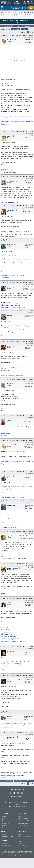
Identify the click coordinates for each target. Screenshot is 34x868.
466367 (31, 647)
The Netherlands (28, 43)
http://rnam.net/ (5, 125)
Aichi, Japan (27, 683)
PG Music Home (5, 13)
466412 (31, 675)
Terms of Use (5, 855)
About (4, 816)
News (4, 834)
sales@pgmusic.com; (16, 853)
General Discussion (8, 15)
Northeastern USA (29, 479)
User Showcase (20, 15)
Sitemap (5, 828)
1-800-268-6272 (16, 9)
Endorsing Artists (23, 823)
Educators (5, 825)
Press (4, 821)
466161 (31, 379)
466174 (31, 416)
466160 (31, 342)
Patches (21, 834)
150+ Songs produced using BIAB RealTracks (13, 276)
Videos (21, 841)
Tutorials (21, 844)
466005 (31, 177)
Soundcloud (4, 435)
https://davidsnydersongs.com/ (9, 633)
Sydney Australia (29, 654)
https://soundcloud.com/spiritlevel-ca (10, 306)
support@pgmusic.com (26, 853)
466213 (31, 441)
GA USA (27, 740)
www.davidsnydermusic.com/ (8, 636)
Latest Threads (14, 20)
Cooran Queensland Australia (26, 538)
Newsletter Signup (8, 837)
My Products (6, 845)
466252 (31, 564)
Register (22, 13)
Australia (27, 139)
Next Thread (27, 26)
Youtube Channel (5, 434)
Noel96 (12, 441)
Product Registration (25, 846)
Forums (14, 13)
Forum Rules (24, 20)
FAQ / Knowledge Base (25, 837)
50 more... (6, 277)
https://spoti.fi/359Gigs (7, 635)
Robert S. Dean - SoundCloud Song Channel (13, 497)
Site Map (19, 855)
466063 (31, 283)
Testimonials (22, 825)
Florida (26, 247)
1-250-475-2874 (24, 9)
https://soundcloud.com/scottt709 (9, 304)
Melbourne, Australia (28, 213)
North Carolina (28, 606)
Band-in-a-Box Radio (25, 821)
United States (28, 184)
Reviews (21, 828)
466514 (31, 733)
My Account (6, 843)
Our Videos (4, 777)
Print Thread (16, 29)
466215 (31, 501)
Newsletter (19, 797)
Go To (24, 29)
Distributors (6, 823)
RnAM (13, 132)
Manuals (21, 839)
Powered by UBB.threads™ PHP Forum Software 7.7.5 (17, 859)
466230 (31, 531)
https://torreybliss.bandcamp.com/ (10, 202)
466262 (31, 598)
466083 (31, 311)
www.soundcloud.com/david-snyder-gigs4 (12, 640)
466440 (31, 712)
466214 (31, 472)
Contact (5, 819)
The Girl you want (9, 35)
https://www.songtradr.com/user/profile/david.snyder (14, 642)
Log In (30, 13)
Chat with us (16, 807)
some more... (7, 279)
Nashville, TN (28, 423)
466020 (31, 240)
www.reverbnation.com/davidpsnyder (10, 638)
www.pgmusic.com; (5, 853)
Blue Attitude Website (7, 526)
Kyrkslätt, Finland (29, 387)
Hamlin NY (27, 349)
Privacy (13, 855)
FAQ (17, 23)
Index (18, 26)
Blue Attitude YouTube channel (9, 528)
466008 (31, 206)
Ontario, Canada (28, 508)
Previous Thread (7, 26)
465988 (31, 132)
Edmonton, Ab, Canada (27, 290)
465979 (31, 35)
